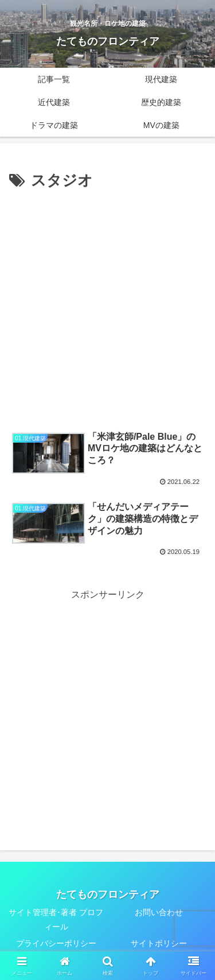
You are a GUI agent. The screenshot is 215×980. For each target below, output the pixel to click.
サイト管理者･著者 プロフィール (56, 919)
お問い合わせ (159, 912)
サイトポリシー (159, 943)
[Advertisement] (107, 307)
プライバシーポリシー (56, 943)
